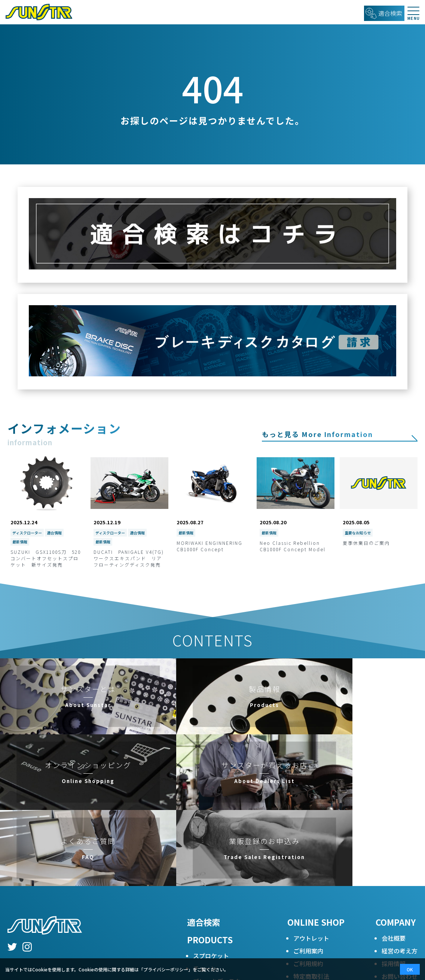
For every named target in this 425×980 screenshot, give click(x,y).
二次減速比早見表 (217, 913)
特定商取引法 (311, 870)
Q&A (199, 900)
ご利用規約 (308, 857)
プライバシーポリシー (323, 883)
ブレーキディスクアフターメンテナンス (223, 930)
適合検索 (204, 816)
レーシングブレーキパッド (229, 888)
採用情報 (394, 857)
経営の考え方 (400, 844)
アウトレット (311, 832)
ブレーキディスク (217, 875)
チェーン (205, 862)
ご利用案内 (308, 844)
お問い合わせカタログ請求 (400, 874)
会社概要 (394, 832)
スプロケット (211, 849)
